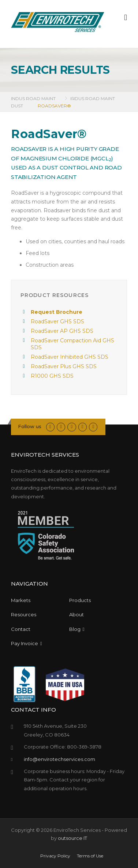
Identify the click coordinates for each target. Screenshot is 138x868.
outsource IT (72, 838)
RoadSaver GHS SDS (57, 321)
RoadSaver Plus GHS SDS (64, 366)
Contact (21, 629)
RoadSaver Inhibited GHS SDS (70, 357)
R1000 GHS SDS (52, 376)
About (77, 614)
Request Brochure (57, 312)
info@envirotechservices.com (59, 759)
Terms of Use (90, 856)
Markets (21, 600)
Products (80, 600)
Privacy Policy (55, 856)
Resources (24, 614)
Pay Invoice (27, 643)
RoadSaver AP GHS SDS (62, 331)
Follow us (30, 426)
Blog (77, 629)
